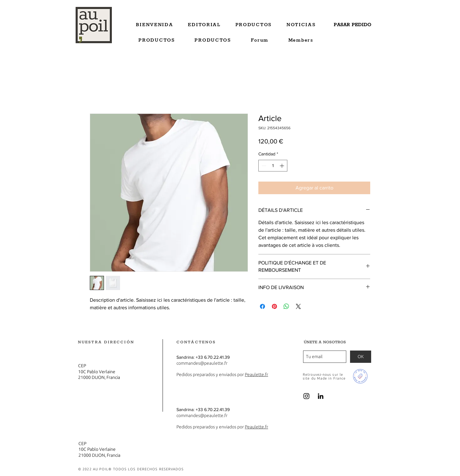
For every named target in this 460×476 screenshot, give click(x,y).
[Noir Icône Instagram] (306, 396)
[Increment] (282, 166)
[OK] (361, 357)
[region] (353, 26)
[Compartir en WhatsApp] (286, 306)
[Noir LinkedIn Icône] (321, 396)
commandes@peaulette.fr (202, 363)
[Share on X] (298, 306)
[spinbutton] (273, 166)
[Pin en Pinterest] (274, 306)
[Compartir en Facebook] (262, 306)
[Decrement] (263, 166)
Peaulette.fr (256, 374)
